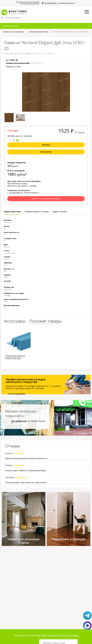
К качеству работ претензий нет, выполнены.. (26, 482)
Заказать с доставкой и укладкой (46, 199)
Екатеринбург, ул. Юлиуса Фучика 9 (60, 3)
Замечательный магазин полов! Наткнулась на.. (27, 458)
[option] (18, 344)
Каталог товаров (10, 26)
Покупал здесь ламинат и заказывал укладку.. (26, 470)
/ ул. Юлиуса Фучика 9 (28, 422)
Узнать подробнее (17, 394)
